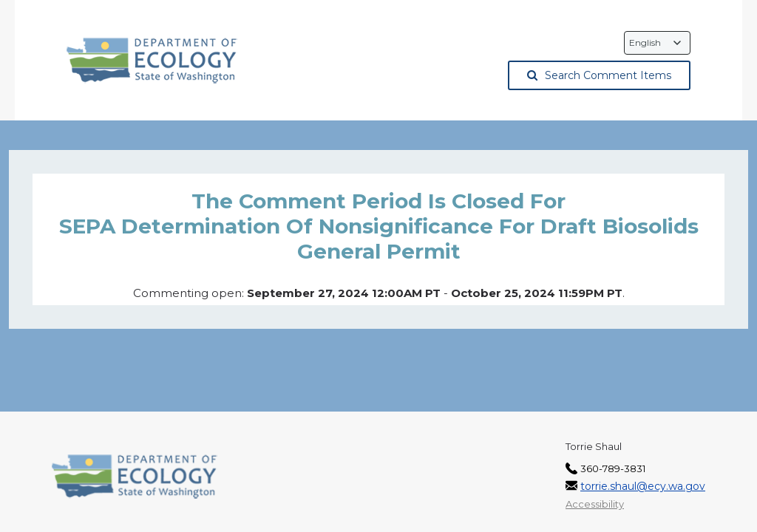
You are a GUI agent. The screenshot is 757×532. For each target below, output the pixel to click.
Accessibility (595, 504)
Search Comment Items (599, 75)
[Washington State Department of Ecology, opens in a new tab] (152, 61)
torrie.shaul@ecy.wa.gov (643, 486)
